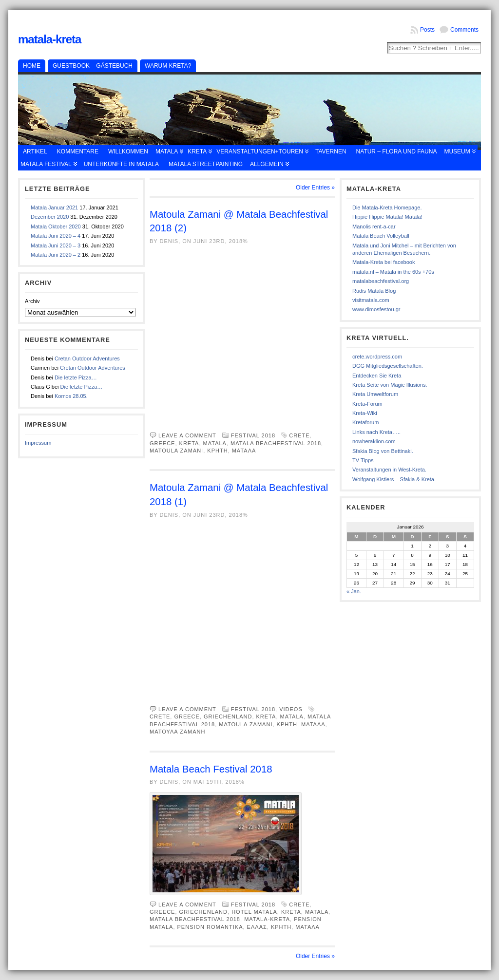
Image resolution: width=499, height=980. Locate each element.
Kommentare (78, 151)
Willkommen (128, 151)
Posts (427, 30)
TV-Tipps (363, 460)
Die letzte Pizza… (76, 377)
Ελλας (257, 927)
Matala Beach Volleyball (381, 236)
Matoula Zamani (176, 451)
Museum (457, 151)
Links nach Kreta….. (376, 432)
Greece (162, 443)
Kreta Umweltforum (375, 394)
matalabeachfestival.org (381, 281)
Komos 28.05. (71, 396)
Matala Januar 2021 (54, 207)
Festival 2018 (253, 435)
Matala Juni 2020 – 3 (56, 245)
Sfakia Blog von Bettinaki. (383, 451)
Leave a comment (187, 435)
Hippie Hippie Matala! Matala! (387, 217)
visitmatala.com (371, 300)
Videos (291, 709)
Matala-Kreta (49, 39)
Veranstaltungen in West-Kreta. (389, 470)
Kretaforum (365, 422)
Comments (464, 30)
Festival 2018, (255, 709)
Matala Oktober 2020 (56, 226)
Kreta (197, 151)
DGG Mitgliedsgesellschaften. (388, 366)
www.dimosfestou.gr (376, 309)
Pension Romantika (210, 927)
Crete (299, 435)
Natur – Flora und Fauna (397, 151)
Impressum (38, 443)
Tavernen (331, 151)
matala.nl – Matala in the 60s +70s (393, 272)
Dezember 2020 (50, 217)
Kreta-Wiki (365, 413)
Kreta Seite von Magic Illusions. (390, 385)
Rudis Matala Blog (374, 291)
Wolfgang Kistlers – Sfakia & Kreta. (394, 479)
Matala (167, 151)
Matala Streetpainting (206, 164)
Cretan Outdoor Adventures (87, 358)
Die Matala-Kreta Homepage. (387, 207)
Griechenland (228, 716)
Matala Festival (46, 164)
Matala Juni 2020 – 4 (56, 236)
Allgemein (267, 164)
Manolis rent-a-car (374, 226)
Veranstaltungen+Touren (260, 151)
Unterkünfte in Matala (121, 164)
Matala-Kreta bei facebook (384, 262)
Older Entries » (315, 188)
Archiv (32, 301)
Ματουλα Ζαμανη (178, 732)
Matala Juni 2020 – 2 (56, 255)
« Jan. (354, 591)
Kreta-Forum (367, 404)
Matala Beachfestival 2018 (276, 443)
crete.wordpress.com (377, 357)
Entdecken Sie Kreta (377, 376)
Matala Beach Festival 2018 (211, 769)
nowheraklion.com (374, 441)
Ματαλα (244, 451)
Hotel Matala (254, 912)
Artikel (35, 151)
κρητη (217, 451)
